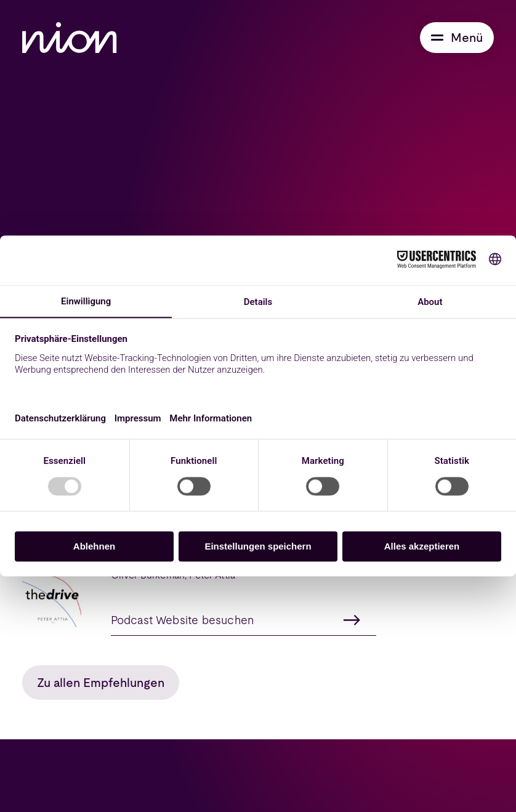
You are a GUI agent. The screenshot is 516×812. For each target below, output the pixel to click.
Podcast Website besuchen (236, 620)
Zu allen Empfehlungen (101, 683)
